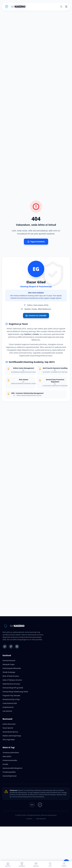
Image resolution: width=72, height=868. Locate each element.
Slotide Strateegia (9, 672)
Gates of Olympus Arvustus (12, 680)
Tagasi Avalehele (36, 242)
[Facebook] (11, 646)
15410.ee (15, 797)
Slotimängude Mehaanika (12, 668)
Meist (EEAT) (7, 756)
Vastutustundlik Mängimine (12, 768)
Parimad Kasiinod (9, 660)
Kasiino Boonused (9, 724)
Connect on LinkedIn (36, 316)
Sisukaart (29, 819)
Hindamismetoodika (10, 760)
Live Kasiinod (7, 711)
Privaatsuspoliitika (9, 772)
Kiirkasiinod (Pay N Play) (11, 699)
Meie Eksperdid (41, 819)
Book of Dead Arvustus (11, 676)
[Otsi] (61, 7)
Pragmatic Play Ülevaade (11, 695)
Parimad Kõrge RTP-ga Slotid (13, 688)
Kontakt (5, 764)
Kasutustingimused (9, 776)
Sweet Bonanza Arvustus (11, 684)
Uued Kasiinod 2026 (10, 703)
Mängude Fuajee (9, 664)
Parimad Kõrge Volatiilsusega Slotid (15, 692)
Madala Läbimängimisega (12, 736)
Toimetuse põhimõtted (11, 753)
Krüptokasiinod (8, 707)
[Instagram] (17, 646)
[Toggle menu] (66, 7)
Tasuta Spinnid (8, 728)
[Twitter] (5, 646)
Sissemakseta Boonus (10, 732)
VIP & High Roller (9, 740)
